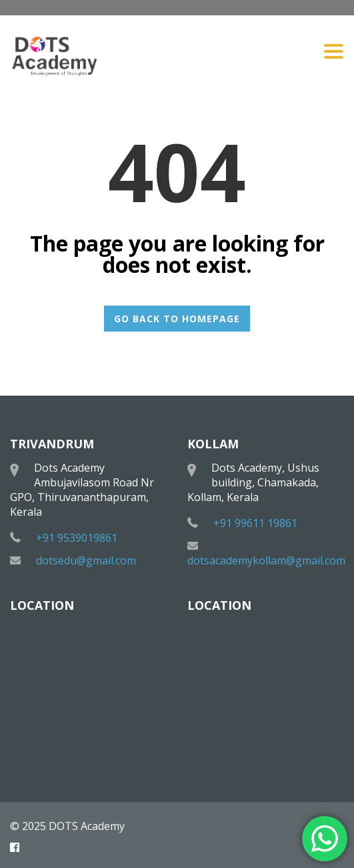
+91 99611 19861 (255, 523)
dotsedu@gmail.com (86, 560)
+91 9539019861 (77, 538)
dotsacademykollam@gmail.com (266, 560)
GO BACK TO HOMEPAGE (177, 319)
